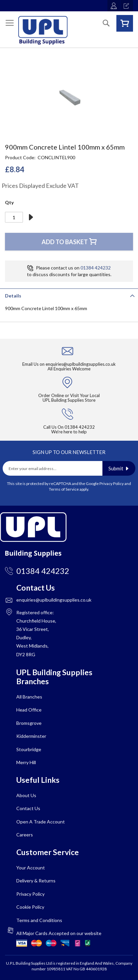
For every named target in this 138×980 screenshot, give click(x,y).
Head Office (29, 710)
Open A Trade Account (41, 822)
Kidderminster (31, 736)
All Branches (29, 697)
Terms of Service (64, 489)
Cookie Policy (30, 907)
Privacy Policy (112, 484)
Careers (25, 835)
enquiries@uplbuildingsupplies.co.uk (81, 364)
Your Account (31, 868)
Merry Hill (26, 762)
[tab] (69, 295)
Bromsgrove (29, 723)
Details (13, 296)
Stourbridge (29, 749)
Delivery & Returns (36, 881)
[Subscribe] (119, 468)
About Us (26, 795)
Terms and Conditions (39, 920)
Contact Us (28, 808)
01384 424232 (96, 268)
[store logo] (43, 30)
